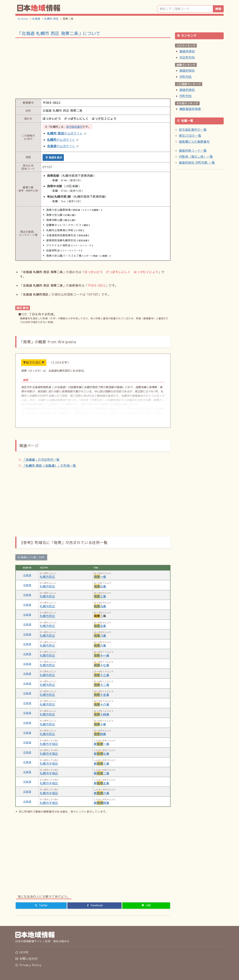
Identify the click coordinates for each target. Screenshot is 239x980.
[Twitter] (41, 906)
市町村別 (186, 77)
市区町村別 (187, 57)
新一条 (102, 744)
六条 (100, 646)
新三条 (102, 764)
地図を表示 (54, 157)
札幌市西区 (47, 577)
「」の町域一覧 (49, 466)
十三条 (102, 675)
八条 (100, 636)
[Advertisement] (93, 68)
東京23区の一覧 (190, 136)
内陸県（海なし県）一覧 (196, 157)
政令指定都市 (74, 127)
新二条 (102, 773)
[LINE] (146, 906)
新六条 (102, 793)
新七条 (102, 754)
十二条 (102, 685)
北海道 (27, 575)
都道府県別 (187, 51)
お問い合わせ (27, 959)
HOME (22, 952)
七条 (100, 586)
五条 (100, 626)
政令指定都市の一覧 (193, 130)
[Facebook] (95, 906)
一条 (100, 577)
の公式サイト (65, 133)
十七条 (102, 665)
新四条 (102, 803)
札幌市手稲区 (49, 744)
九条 (100, 606)
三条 (100, 596)
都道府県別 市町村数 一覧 (197, 163)
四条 (100, 734)
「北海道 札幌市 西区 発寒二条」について (59, 33)
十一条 (102, 655)
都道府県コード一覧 (193, 151)
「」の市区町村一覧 (41, 460)
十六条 (102, 704)
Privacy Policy (28, 965)
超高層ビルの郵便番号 (194, 142)
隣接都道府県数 (190, 109)
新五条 (102, 783)
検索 (218, 9)
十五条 (102, 695)
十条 (100, 724)
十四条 (102, 714)
